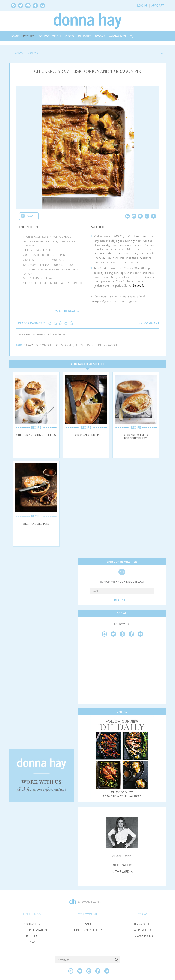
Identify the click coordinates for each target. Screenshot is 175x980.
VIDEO (69, 36)
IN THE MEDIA (122, 872)
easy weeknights (86, 345)
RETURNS (32, 936)
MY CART (158, 6)
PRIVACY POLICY (143, 936)
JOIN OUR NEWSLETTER (87, 930)
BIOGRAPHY (122, 865)
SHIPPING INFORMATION (32, 930)
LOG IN (142, 6)
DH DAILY (85, 36)
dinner (69, 345)
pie (100, 345)
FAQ (32, 942)
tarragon (110, 345)
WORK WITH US (143, 930)
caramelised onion (37, 345)
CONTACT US (32, 924)
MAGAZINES (118, 36)
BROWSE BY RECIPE (26, 53)
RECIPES (29, 36)
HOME (14, 36)
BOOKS (100, 36)
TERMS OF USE (143, 924)
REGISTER (122, 600)
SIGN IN (87, 924)
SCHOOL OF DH (50, 36)
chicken (57, 345)
